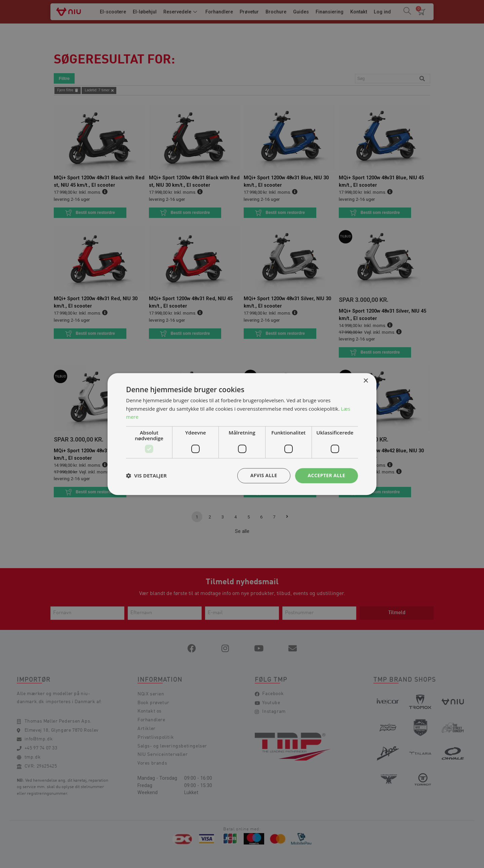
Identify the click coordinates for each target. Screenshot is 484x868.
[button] (146, 476)
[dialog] (242, 434)
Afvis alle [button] (264, 475)
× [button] (366, 381)
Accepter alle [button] (327, 475)
